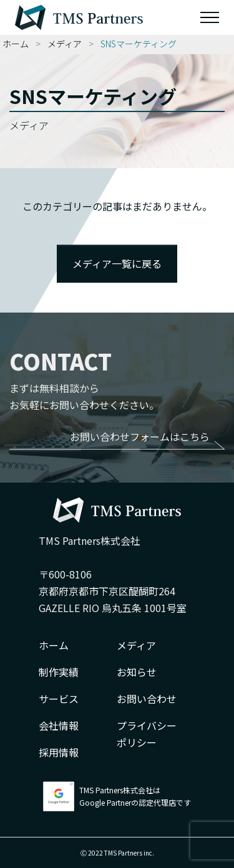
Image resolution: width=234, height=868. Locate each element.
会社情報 (59, 725)
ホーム (16, 44)
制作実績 (59, 672)
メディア (65, 44)
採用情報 (59, 752)
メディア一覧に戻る (117, 263)
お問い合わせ (147, 699)
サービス (59, 699)
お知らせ (137, 672)
